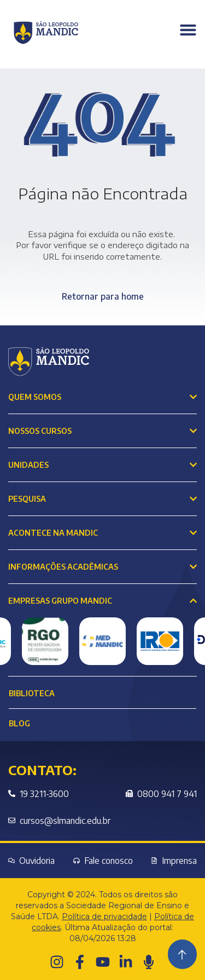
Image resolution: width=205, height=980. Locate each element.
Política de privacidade (104, 916)
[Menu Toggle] (188, 30)
